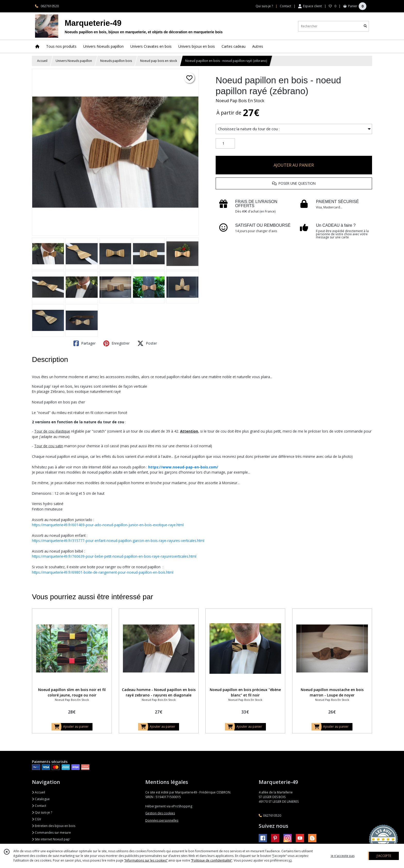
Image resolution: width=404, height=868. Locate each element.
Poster (147, 343)
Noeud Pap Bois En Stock (240, 101)
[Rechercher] (365, 26)
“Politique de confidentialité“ (212, 860)
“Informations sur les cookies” (146, 860)
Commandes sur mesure (51, 833)
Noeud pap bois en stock (159, 61)
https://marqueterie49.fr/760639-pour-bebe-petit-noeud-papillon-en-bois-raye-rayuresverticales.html (114, 556)
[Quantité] (225, 143)
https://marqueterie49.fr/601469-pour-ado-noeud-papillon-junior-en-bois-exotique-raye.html (108, 525)
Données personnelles (162, 820)
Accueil (42, 61)
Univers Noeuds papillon (74, 61)
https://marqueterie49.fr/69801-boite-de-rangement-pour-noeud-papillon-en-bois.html (103, 572)
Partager (85, 343)
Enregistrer (116, 343)
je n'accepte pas (343, 856)
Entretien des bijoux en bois (54, 826)
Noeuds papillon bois (116, 61)
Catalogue (41, 799)
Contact (285, 6)
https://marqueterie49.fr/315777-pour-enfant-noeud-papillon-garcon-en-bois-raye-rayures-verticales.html (118, 541)
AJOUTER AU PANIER (294, 165)
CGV (36, 819)
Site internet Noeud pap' (51, 839)
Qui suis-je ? (42, 812)
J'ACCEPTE (384, 856)
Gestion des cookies (160, 813)
